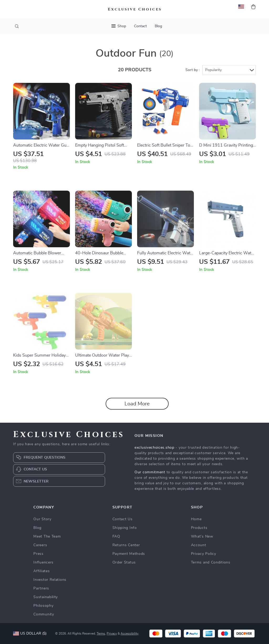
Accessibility (130, 634)
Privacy (112, 634)
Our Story (42, 519)
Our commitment (150, 472)
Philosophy (43, 606)
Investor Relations (50, 580)
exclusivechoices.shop (154, 448)
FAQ (116, 536)
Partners (41, 588)
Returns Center (126, 545)
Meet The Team (47, 536)
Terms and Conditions (211, 562)
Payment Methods (129, 554)
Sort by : (193, 70)
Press (38, 554)
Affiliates (42, 571)
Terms (101, 634)
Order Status (124, 562)
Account (199, 545)
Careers (40, 545)
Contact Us (123, 519)
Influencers (43, 562)
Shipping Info (125, 528)
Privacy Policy (204, 554)
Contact (140, 26)
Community (44, 614)
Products (199, 528)
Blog (158, 26)
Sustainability (46, 597)
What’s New (202, 536)
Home (196, 519)
